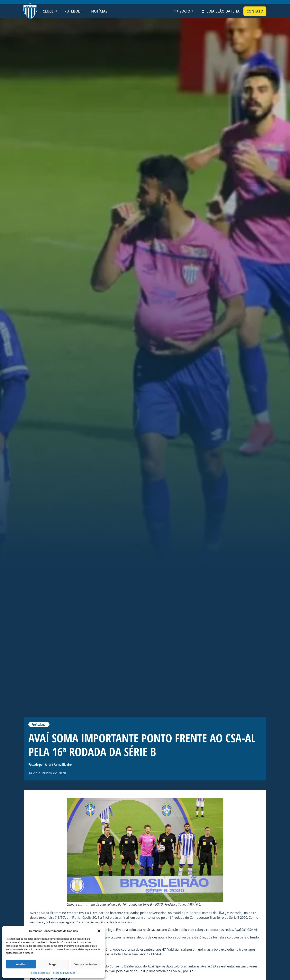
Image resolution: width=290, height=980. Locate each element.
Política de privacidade (63, 973)
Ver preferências (86, 964)
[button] (99, 931)
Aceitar (21, 964)
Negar (53, 964)
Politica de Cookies (40, 973)
